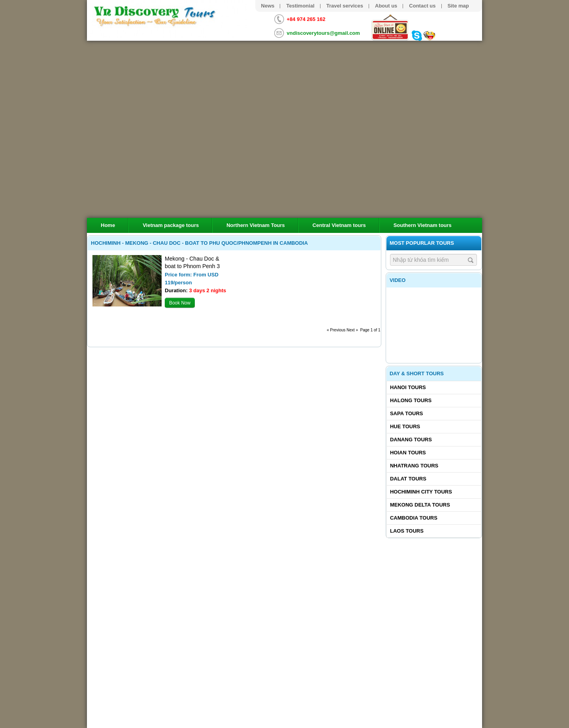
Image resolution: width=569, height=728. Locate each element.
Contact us (422, 6)
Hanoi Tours (408, 387)
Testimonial (300, 6)
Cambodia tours (414, 518)
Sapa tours (407, 413)
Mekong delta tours (420, 505)
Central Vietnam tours (339, 225)
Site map (458, 6)
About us (386, 6)
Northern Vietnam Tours (256, 225)
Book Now (180, 303)
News (268, 6)
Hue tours (405, 426)
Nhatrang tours (414, 466)
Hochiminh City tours (421, 492)
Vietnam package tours (171, 225)
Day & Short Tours (417, 373)
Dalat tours (408, 479)
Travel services (345, 6)
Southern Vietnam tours (423, 225)
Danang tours (411, 440)
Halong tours (411, 400)
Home (108, 225)
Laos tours (407, 531)
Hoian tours (408, 453)
